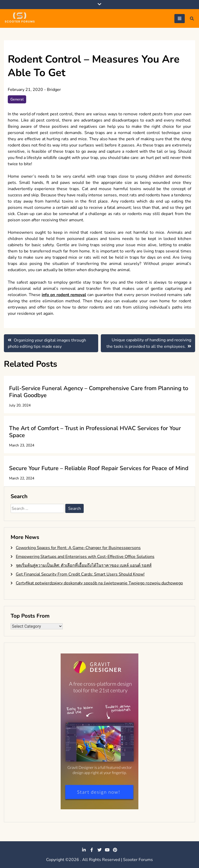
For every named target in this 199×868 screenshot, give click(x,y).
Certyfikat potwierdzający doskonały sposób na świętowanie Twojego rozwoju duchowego (99, 583)
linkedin (84, 850)
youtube (107, 850)
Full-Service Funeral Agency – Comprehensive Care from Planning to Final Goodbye (99, 392)
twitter (99, 850)
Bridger (54, 90)
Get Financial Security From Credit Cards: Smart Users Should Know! (80, 574)
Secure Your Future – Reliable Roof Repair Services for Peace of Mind (99, 468)
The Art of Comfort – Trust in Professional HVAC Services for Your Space (95, 432)
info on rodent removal (64, 295)
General (17, 99)
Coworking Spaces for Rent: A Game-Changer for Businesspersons (78, 548)
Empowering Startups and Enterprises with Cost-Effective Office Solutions (85, 557)
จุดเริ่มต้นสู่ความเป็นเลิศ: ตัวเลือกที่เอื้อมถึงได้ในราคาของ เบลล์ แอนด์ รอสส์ (84, 565)
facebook (92, 850)
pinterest (115, 850)
